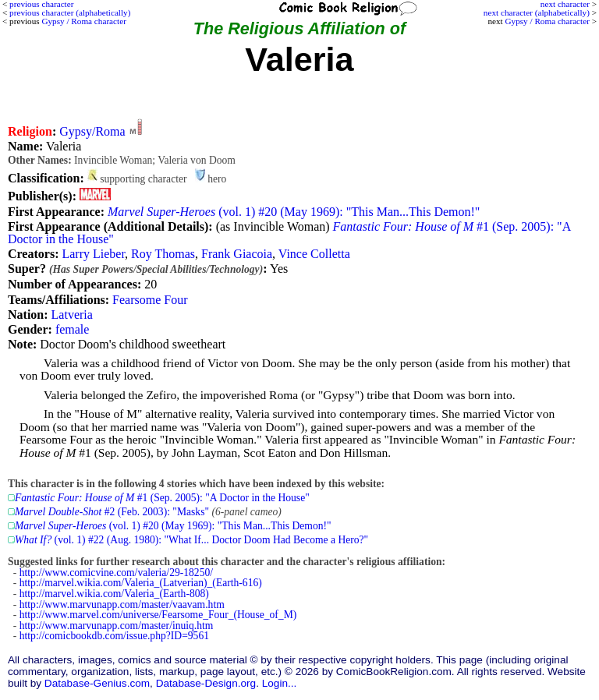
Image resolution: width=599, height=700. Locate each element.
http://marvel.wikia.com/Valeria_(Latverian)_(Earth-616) (141, 583)
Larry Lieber (93, 254)
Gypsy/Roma (92, 131)
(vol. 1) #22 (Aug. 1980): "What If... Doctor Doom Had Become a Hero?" (191, 540)
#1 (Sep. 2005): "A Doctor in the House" (162, 498)
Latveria (72, 315)
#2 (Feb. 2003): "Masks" (112, 512)
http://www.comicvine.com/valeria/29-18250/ (116, 573)
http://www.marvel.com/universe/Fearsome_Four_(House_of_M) (158, 615)
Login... (280, 683)
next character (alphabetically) (537, 12)
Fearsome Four (150, 300)
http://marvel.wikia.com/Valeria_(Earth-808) (114, 594)
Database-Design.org (206, 683)
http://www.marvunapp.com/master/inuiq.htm (117, 626)
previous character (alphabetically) (70, 12)
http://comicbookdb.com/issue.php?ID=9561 (114, 636)
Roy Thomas (163, 254)
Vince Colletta (314, 254)
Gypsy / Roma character (547, 21)
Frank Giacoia (237, 254)
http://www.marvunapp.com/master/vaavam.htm (122, 605)
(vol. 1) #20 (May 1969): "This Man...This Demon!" (294, 212)
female (73, 329)
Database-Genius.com (97, 683)
